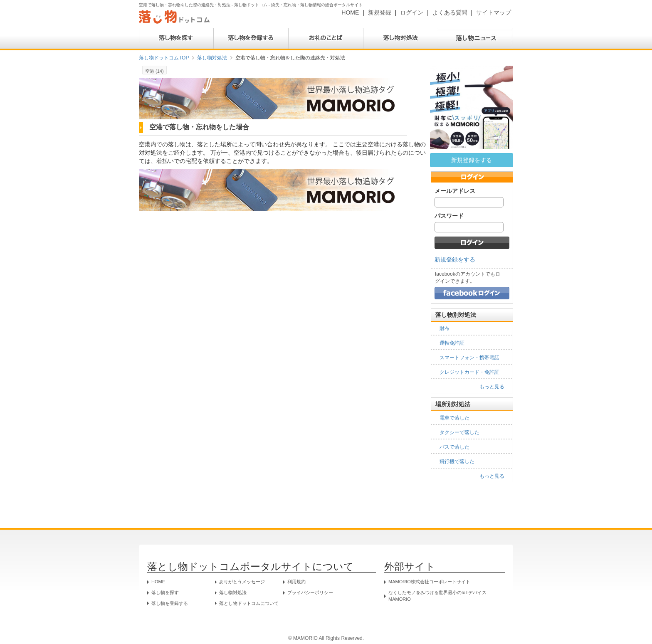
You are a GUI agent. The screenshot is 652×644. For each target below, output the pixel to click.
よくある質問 (450, 12)
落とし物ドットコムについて (249, 603)
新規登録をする (472, 160)
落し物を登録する (170, 603)
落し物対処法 (212, 58)
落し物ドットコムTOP (164, 58)
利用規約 (296, 582)
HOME (350, 12)
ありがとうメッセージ (242, 582)
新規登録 (380, 12)
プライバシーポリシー (310, 592)
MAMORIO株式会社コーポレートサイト (429, 582)
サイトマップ (494, 12)
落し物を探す (165, 592)
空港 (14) (154, 71)
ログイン (412, 12)
